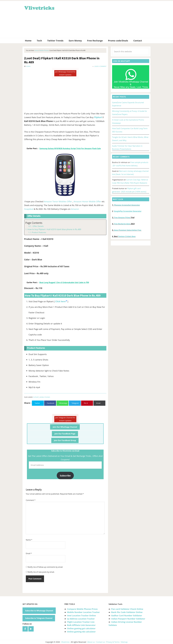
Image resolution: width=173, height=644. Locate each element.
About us (91, 642)
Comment (31, 500)
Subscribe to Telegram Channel (39, 618)
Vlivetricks (39, 8)
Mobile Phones (45, 397)
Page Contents (34, 223)
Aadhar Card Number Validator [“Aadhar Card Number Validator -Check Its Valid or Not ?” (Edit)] (127, 616)
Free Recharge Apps (122, 224)
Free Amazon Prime (122, 218)
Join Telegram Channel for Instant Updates (65, 419)
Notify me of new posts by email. (41, 572)
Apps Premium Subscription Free (128, 230)
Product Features (39, 232)
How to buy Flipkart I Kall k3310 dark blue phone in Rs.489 (54, 229)
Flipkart (98, 117)
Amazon (75, 209)
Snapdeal (29, 209)
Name (29, 540)
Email (29, 553)
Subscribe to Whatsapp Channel (39, 611)
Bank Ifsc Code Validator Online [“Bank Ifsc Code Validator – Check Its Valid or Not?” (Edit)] (127, 612)
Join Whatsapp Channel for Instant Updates (65, 73)
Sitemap (124, 642)
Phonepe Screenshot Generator (127, 205)
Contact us (100, 642)
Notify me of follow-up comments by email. (45, 567)
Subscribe (65, 476)
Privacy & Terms (113, 642)
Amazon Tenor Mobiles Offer (58, 201)
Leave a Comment (100, 66)
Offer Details (38, 226)
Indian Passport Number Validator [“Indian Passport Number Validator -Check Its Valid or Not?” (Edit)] (128, 619)
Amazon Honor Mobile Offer (87, 201)
